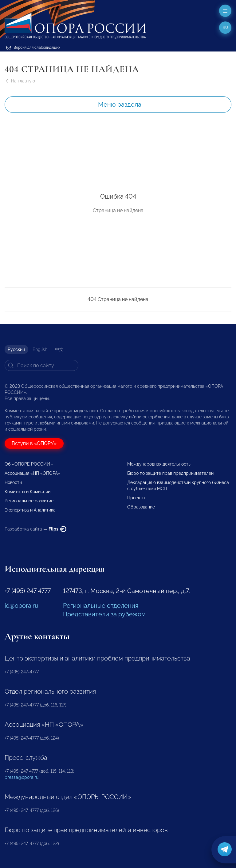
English (40, 349)
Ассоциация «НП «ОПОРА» (32, 473)
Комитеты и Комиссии (28, 492)
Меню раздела (120, 105)
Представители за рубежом (104, 614)
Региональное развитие (29, 501)
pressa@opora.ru (22, 777)
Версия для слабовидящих (33, 48)
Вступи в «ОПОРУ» (34, 443)
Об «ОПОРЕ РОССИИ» (29, 464)
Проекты (136, 498)
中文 (59, 349)
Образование (141, 507)
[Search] (41, 365)
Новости (13, 482)
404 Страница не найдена (118, 299)
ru (225, 28)
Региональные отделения (101, 606)
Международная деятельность (159, 464)
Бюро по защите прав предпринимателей (170, 473)
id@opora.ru (22, 606)
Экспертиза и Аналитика (30, 510)
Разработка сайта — (35, 529)
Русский (16, 349)
